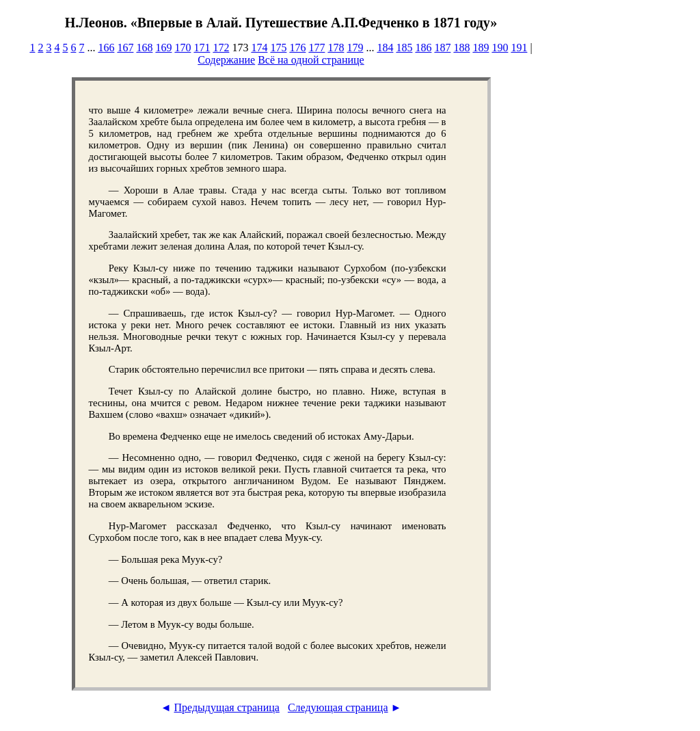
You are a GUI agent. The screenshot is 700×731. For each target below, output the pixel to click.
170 (183, 48)
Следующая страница (338, 707)
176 (297, 48)
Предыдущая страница (226, 707)
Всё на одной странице (311, 60)
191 (519, 48)
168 (144, 48)
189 (481, 48)
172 (221, 48)
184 (385, 48)
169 (163, 48)
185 (404, 48)
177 (317, 48)
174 (259, 48)
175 (278, 48)
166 (106, 48)
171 (202, 48)
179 (355, 48)
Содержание (226, 60)
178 (336, 48)
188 (461, 48)
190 (500, 48)
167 (125, 48)
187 (442, 48)
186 (423, 48)
